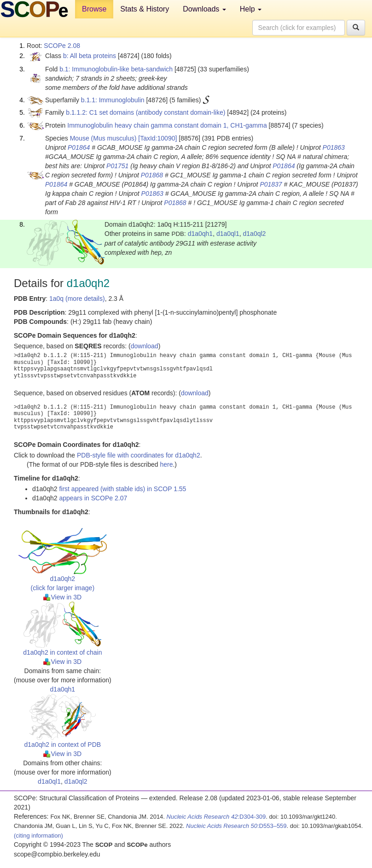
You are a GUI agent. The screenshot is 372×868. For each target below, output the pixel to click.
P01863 (334, 147)
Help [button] (251, 9)
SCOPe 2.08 (62, 46)
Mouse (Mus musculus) (103, 138)
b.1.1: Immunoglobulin (113, 100)
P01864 (79, 147)
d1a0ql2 (255, 234)
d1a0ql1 (228, 234)
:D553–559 (236, 826)
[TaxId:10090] (157, 138)
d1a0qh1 (201, 234)
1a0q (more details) (77, 299)
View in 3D (62, 597)
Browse (94, 9)
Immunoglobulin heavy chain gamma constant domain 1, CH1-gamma (167, 125)
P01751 (117, 166)
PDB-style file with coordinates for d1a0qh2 (139, 455)
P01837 (271, 184)
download (145, 346)
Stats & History (145, 9)
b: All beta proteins (90, 56)
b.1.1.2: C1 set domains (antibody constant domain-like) (145, 112)
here (166, 464)
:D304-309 (216, 817)
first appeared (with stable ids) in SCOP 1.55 (122, 489)
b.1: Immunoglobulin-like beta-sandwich (116, 69)
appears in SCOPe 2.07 (93, 498)
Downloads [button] (204, 9)
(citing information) (38, 836)
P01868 (152, 175)
